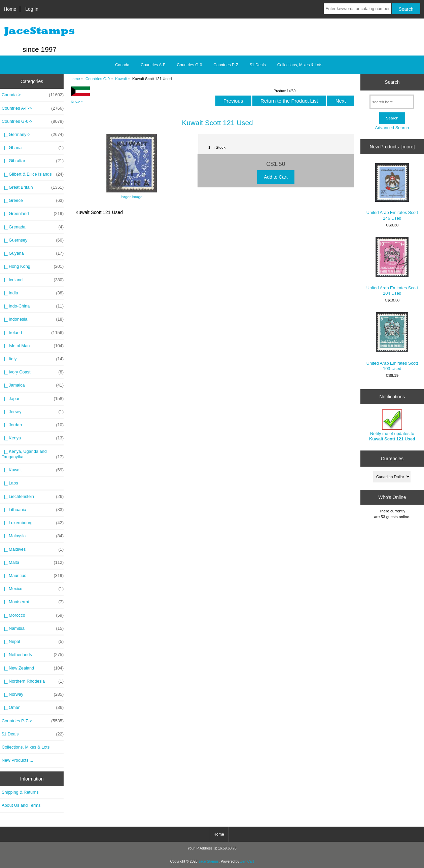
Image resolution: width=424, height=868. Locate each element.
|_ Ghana (33, 148)
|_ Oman (33, 708)
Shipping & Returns (20, 792)
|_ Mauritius (33, 576)
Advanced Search (392, 128)
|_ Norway (33, 694)
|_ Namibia (33, 628)
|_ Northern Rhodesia (33, 681)
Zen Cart (247, 861)
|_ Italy (33, 359)
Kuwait (121, 79)
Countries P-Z (226, 65)
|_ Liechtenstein (33, 497)
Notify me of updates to (392, 425)
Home (10, 9)
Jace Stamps (209, 861)
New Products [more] (392, 147)
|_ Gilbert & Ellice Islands (33, 174)
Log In (32, 9)
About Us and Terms (21, 805)
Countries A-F (153, 65)
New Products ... (17, 760)
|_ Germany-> (33, 135)
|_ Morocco (33, 615)
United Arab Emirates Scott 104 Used (392, 266)
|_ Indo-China (33, 306)
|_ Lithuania (33, 510)
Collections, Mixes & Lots (300, 65)
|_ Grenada (33, 227)
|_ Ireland (33, 333)
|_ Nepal (33, 642)
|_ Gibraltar (33, 161)
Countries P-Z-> (33, 721)
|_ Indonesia (33, 319)
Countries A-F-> (33, 108)
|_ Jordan (33, 425)
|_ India (33, 293)
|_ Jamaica (33, 385)
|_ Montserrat (33, 602)
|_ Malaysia (33, 536)
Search (392, 82)
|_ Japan (33, 399)
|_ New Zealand (33, 668)
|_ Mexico (33, 589)
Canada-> (33, 95)
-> (33, 121)
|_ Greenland (33, 214)
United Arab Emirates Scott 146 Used (392, 192)
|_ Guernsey (33, 240)
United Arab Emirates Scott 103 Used (392, 342)
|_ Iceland (33, 280)
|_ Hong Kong (33, 266)
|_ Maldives (33, 549)
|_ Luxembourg (33, 523)
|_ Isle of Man (33, 346)
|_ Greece (33, 201)
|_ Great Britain (33, 187)
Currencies (392, 459)
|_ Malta (33, 563)
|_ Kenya (33, 438)
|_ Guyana (33, 253)
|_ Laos (10, 483)
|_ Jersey (33, 412)
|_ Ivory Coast (33, 372)
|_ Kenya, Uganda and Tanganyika (33, 454)
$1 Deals (258, 65)
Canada (122, 65)
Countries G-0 (98, 79)
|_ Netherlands (33, 655)
